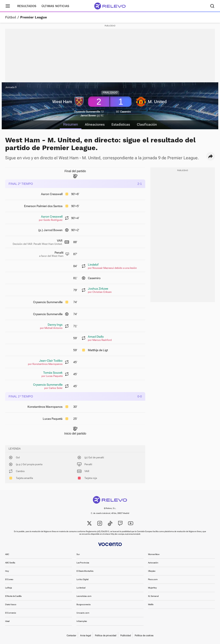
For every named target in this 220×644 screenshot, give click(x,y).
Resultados (27, 6)
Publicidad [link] (125, 636)
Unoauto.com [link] (83, 613)
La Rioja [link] (8, 588)
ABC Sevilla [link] (10, 563)
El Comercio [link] (11, 613)
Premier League (34, 17)
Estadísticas (121, 124)
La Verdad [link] (81, 588)
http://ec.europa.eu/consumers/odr (125, 534)
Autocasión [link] (153, 563)
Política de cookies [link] (144, 636)
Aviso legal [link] (86, 636)
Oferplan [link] (152, 571)
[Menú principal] (8, 6)
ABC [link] (7, 554)
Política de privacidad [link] (106, 636)
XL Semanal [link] (153, 596)
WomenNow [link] (154, 554)
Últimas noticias (55, 6)
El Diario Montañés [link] (85, 571)
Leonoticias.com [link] (84, 596)
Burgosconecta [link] (83, 604)
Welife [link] (151, 604)
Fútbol (11, 17)
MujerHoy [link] (152, 588)
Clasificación (147, 124)
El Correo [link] (9, 579)
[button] (211, 156)
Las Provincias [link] (83, 563)
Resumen (70, 124)
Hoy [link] (7, 571)
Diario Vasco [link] (11, 604)
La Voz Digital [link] (82, 579)
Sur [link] (78, 554)
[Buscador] (212, 6)
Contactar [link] (71, 636)
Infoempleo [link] (82, 621)
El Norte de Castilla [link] (13, 596)
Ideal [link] (7, 621)
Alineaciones (95, 124)
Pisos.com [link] (153, 579)
